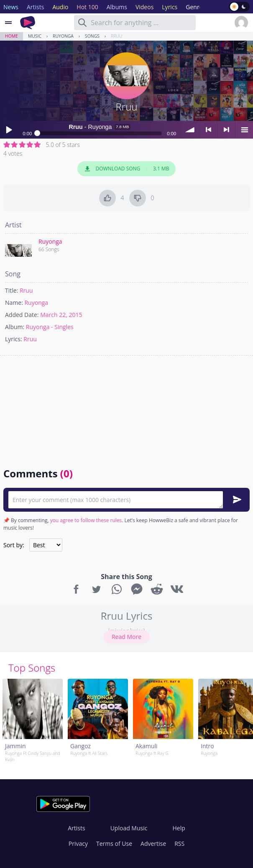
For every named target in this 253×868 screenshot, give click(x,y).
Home (11, 36)
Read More (126, 637)
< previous (208, 130)
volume (190, 130)
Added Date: (22, 315)
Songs (92, 36)
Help (179, 828)
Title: (11, 290)
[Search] (82, 23)
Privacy (78, 844)
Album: (15, 327)
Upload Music (129, 828)
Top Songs (32, 668)
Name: (14, 303)
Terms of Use (114, 844)
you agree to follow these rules (86, 520)
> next (226, 130)
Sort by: (14, 545)
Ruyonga (63, 36)
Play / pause (9, 130)
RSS (179, 844)
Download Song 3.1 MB (127, 169)
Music (35, 36)
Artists (76, 828)
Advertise (153, 844)
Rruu (116, 36)
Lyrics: (14, 339)
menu (244, 130)
